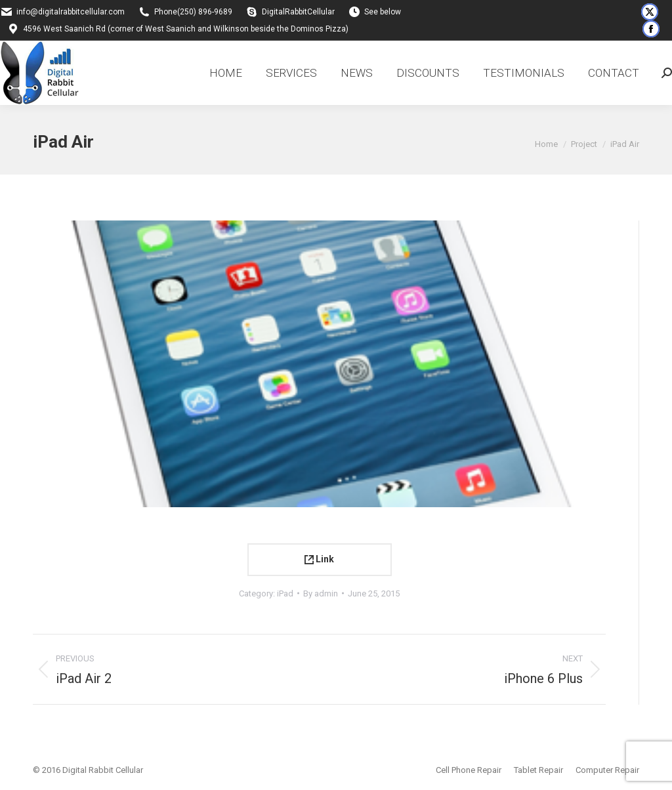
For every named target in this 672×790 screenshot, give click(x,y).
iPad (285, 593)
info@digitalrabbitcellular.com (71, 12)
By (321, 593)
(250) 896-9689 (205, 12)
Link (319, 559)
